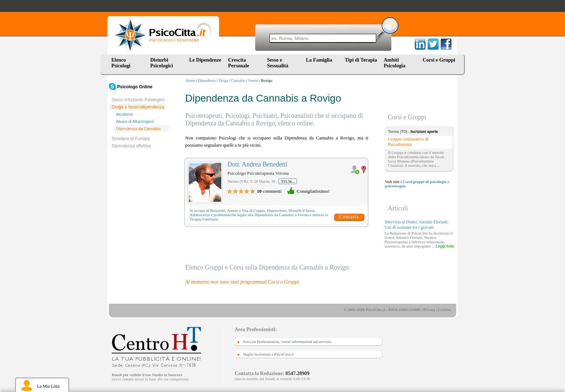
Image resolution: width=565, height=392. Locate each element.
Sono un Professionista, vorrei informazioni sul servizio (287, 342)
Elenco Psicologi (121, 63)
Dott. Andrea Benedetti (257, 164)
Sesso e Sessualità (278, 63)
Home (190, 81)
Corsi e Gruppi (439, 60)
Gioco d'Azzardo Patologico (138, 100)
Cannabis (238, 81)
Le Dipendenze (205, 60)
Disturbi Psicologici (162, 63)
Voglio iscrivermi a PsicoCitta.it (268, 354)
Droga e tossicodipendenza (138, 107)
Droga (223, 81)
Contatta (349, 217)
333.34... (288, 181)
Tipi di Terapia (361, 60)
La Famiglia (320, 60)
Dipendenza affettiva (131, 146)
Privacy (430, 309)
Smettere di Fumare (131, 139)
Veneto (253, 81)
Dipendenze (207, 81)
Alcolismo (124, 114)
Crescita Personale (239, 63)
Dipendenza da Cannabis (138, 129)
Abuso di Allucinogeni (135, 121)
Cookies (445, 309)
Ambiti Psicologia (395, 63)
